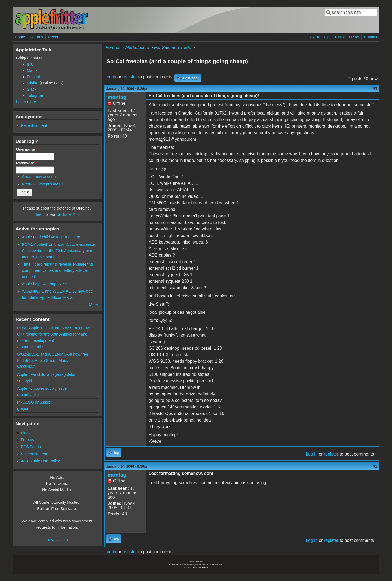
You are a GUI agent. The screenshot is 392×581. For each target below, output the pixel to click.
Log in (110, 77)
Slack (32, 89)
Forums (37, 37)
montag (117, 97)
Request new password (42, 184)
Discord (34, 77)
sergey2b (25, 381)
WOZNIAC (26, 367)
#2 (375, 466)
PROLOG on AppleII (35, 402)
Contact (370, 37)
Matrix (32, 70)
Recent (54, 37)
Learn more (26, 102)
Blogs (26, 433)
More (94, 305)
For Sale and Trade (173, 47)
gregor (23, 408)
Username (27, 149)
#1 (375, 89)
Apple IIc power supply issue (47, 284)
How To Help (318, 37)
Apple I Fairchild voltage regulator (51, 237)
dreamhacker (29, 395)
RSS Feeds (31, 447)
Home (20, 37)
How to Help (57, 540)
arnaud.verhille (30, 347)
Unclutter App (68, 214)
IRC (30, 64)
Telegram (35, 96)
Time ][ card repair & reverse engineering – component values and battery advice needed (59, 270)
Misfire (33, 83)
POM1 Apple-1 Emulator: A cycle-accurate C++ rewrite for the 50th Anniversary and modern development (59, 251)
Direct (39, 214)
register (130, 77)
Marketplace (137, 47)
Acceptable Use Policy (40, 461)
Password (27, 163)
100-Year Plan (347, 37)
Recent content (34, 125)
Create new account (39, 177)
